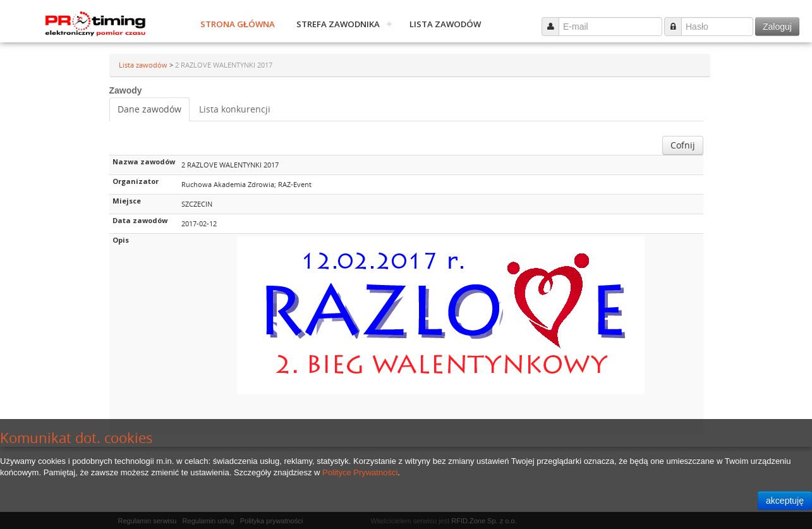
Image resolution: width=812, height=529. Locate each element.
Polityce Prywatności (360, 472)
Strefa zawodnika (338, 24)
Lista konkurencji (235, 109)
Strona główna (238, 24)
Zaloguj (777, 27)
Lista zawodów (445, 24)
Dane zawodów (149, 109)
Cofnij (683, 145)
